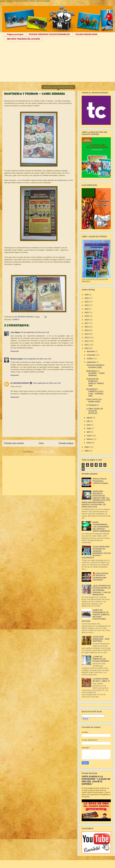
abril (89, 432)
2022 (87, 309)
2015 (87, 330)
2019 (87, 316)
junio (89, 425)
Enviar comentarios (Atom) (44, 452)
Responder (15, 351)
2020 (87, 312)
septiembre (91, 362)
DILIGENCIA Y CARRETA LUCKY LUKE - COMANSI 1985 (95, 392)
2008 (87, 451)
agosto (90, 418)
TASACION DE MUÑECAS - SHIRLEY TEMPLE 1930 (95, 382)
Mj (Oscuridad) (17, 359)
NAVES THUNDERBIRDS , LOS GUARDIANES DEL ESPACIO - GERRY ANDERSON (101, 527)
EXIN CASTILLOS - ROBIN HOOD (94, 400)
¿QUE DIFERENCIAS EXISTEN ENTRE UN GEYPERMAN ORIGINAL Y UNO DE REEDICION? (102, 590)
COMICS (16, 319)
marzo (90, 436)
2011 (87, 345)
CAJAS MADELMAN (86, 34)
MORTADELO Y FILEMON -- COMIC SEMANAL (96, 373)
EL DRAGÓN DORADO (24, 317)
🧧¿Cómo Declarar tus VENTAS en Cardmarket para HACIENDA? (101, 577)
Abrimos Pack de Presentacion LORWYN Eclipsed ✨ (100, 482)
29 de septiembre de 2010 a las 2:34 (37, 359)
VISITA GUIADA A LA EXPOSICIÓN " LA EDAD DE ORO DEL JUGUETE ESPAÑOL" (96, 780)
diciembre (91, 351)
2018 (87, 320)
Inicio (41, 443)
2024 (87, 302)
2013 (87, 337)
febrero (90, 439)
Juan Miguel (15, 332)
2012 (87, 341)
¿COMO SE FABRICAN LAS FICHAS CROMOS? (101, 659)
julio (89, 421)
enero (89, 443)
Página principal (15, 34)
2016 (87, 327)
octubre (90, 358)
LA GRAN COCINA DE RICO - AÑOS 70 (101, 680)
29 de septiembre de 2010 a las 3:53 (47, 383)
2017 (87, 323)
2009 (87, 447)
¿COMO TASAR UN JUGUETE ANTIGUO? (95, 411)
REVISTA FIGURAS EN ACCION (23, 39)
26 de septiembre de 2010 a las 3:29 (35, 332)
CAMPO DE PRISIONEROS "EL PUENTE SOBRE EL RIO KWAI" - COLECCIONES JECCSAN (96, 616)
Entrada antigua (66, 443)
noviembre (91, 355)
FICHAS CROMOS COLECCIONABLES (49, 34)
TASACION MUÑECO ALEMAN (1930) (95, 366)
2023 (87, 305)
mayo (89, 428)
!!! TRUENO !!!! (92, 405)
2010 (87, 348)
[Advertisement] (59, 64)
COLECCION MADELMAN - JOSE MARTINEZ (101, 639)
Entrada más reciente (14, 443)
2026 (87, 295)
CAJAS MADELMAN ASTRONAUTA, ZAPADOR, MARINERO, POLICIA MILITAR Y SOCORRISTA (96, 552)
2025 (87, 298)
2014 (87, 334)
